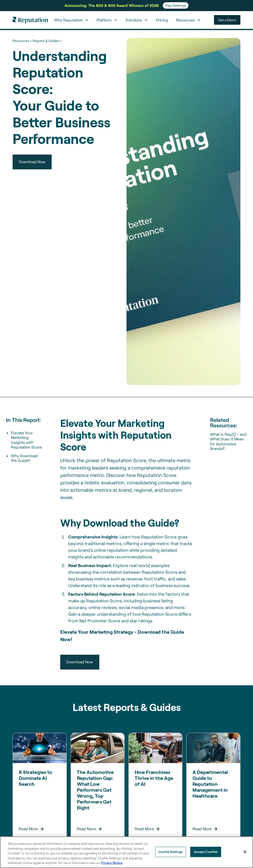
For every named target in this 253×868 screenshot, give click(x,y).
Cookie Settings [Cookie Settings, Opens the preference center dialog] (171, 852)
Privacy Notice (112, 863)
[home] (30, 20)
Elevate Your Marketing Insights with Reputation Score (26, 440)
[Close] (245, 852)
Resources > (22, 41)
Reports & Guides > (47, 41)
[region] (126, 852)
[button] (71, 20)
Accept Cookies (206, 852)
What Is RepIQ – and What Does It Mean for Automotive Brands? (228, 441)
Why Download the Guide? (24, 458)
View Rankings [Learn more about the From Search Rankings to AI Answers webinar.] (176, 5)
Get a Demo (227, 20)
